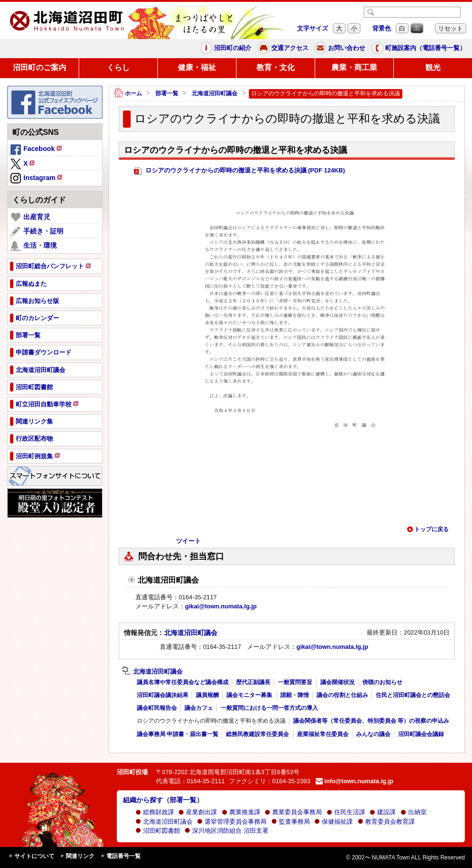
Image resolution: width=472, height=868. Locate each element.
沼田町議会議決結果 (163, 695)
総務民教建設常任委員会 (257, 734)
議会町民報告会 (157, 708)
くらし (118, 67)
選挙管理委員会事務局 (232, 822)
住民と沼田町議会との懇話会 (413, 695)
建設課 (383, 812)
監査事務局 (291, 822)
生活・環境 (34, 246)
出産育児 (30, 217)
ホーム (128, 94)
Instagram (37, 179)
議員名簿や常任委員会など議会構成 (183, 682)
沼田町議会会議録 (421, 734)
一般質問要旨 (295, 682)
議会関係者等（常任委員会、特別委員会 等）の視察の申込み (371, 721)
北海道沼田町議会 (215, 93)
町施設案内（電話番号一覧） (419, 48)
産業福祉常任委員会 (323, 734)
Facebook (37, 150)
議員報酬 (207, 695)
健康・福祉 (197, 67)
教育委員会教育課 (386, 822)
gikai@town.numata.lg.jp (221, 606)
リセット (451, 28)
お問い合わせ (340, 48)
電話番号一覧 (121, 856)
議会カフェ (199, 708)
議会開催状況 (338, 682)
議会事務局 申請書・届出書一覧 (178, 734)
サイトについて (31, 856)
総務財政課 (155, 812)
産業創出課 (198, 812)
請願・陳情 (295, 695)
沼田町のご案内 (40, 67)
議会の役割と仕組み (342, 695)
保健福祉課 (333, 822)
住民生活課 (346, 812)
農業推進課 (241, 812)
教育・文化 (276, 67)
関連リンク (77, 856)
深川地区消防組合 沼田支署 (226, 831)
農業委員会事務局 (293, 812)
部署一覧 (167, 93)
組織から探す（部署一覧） (163, 800)
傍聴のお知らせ (382, 682)
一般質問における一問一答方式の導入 (269, 708)
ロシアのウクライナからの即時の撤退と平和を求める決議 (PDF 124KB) (240, 171)
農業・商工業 (354, 67)
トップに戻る (428, 529)
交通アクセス (283, 48)
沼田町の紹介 (226, 48)
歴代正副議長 (253, 682)
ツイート (188, 541)
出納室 (414, 812)
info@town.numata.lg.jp (354, 781)
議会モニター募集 (249, 695)
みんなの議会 (373, 734)
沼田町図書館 (158, 831)
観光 (433, 67)
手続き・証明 (37, 232)
